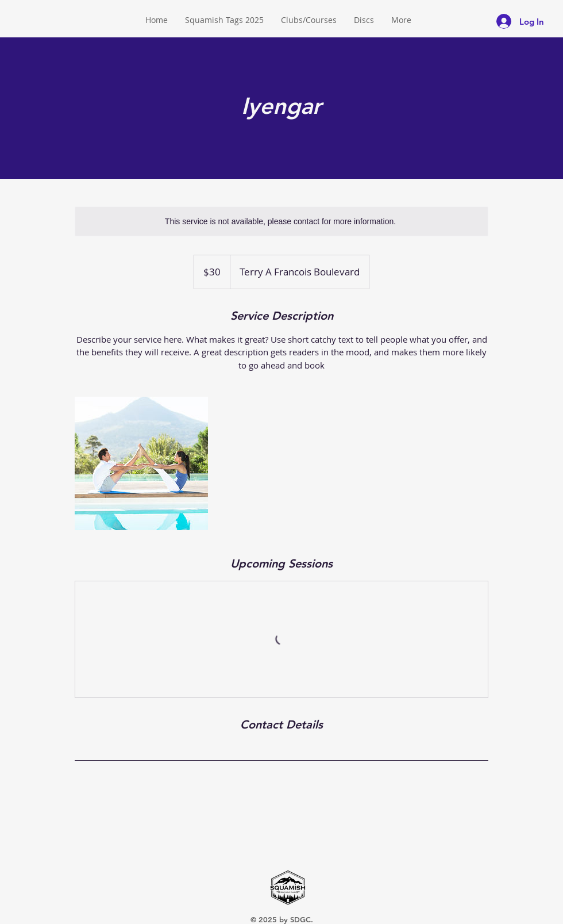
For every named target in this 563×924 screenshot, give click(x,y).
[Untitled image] (141, 463)
